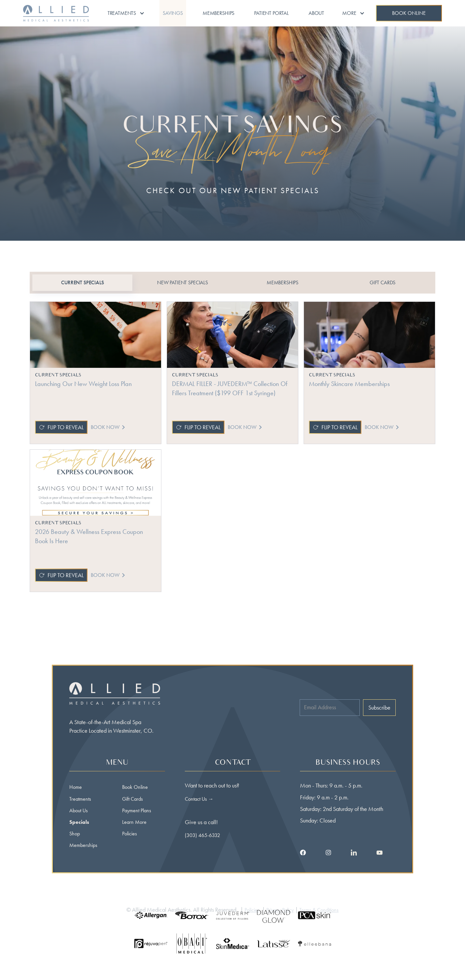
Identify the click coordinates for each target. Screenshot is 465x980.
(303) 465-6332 (202, 835)
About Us (79, 810)
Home (76, 787)
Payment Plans (137, 810)
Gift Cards (133, 799)
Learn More (134, 822)
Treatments (80, 799)
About (316, 13)
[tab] (82, 282)
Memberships (218, 13)
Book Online (135, 787)
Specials (79, 822)
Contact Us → (199, 799)
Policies (130, 834)
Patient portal (271, 13)
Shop (75, 834)
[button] (126, 13)
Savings (173, 13)
